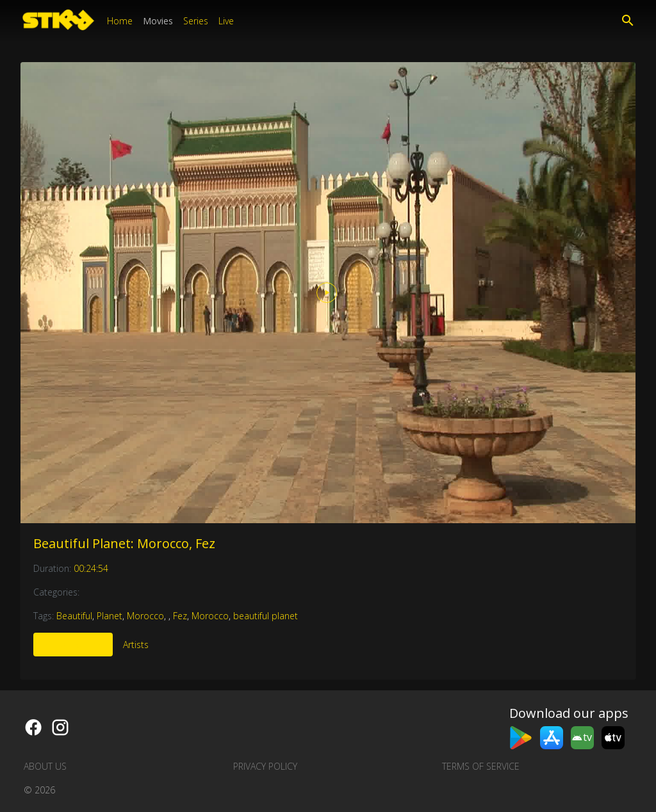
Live (226, 21)
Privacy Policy (265, 766)
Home (120, 21)
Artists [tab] (136, 645)
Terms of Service (481, 766)
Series (196, 21)
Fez (180, 616)
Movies (158, 21)
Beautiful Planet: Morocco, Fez (124, 543)
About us (45, 766)
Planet (110, 616)
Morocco (145, 616)
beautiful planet (266, 616)
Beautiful (74, 616)
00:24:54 (91, 568)
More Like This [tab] (73, 645)
